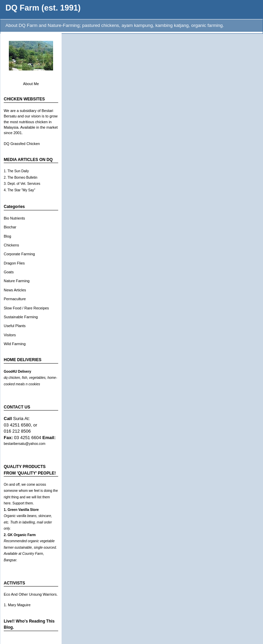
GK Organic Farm (22, 535)
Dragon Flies (14, 263)
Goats (9, 272)
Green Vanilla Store (23, 510)
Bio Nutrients (14, 218)
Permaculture (15, 299)
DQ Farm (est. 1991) (43, 8)
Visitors (10, 335)
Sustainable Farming (21, 317)
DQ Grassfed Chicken (22, 144)
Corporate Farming (19, 254)
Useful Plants (15, 326)
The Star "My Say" (21, 190)
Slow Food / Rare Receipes (26, 308)
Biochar (10, 227)
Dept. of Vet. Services (24, 184)
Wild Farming (15, 344)
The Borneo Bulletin (22, 178)
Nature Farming (17, 281)
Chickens (11, 245)
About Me (31, 84)
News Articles (15, 290)
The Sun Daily (18, 171)
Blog (7, 236)
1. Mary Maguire (17, 605)
